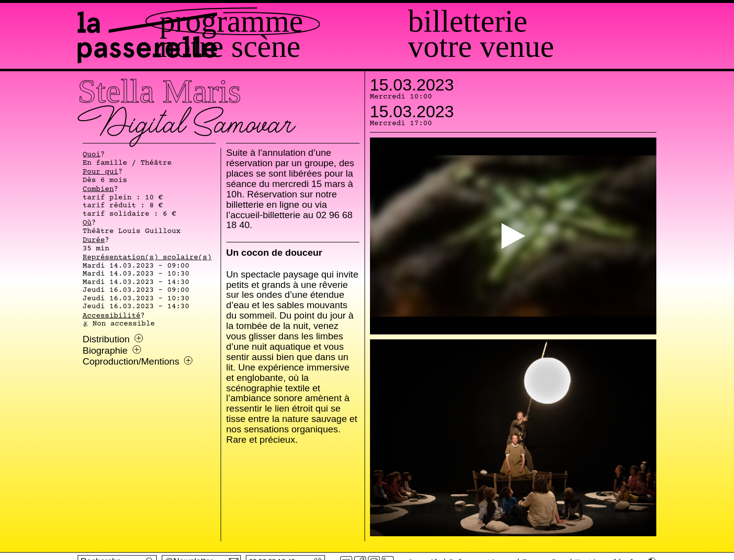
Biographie (112, 351)
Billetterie (523, 22)
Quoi (92, 155)
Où (87, 223)
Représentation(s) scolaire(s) (147, 258)
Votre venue (537, 47)
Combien (98, 189)
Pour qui (100, 172)
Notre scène (341, 47)
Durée (94, 240)
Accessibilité (112, 316)
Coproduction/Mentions (138, 362)
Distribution (113, 339)
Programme (342, 22)
